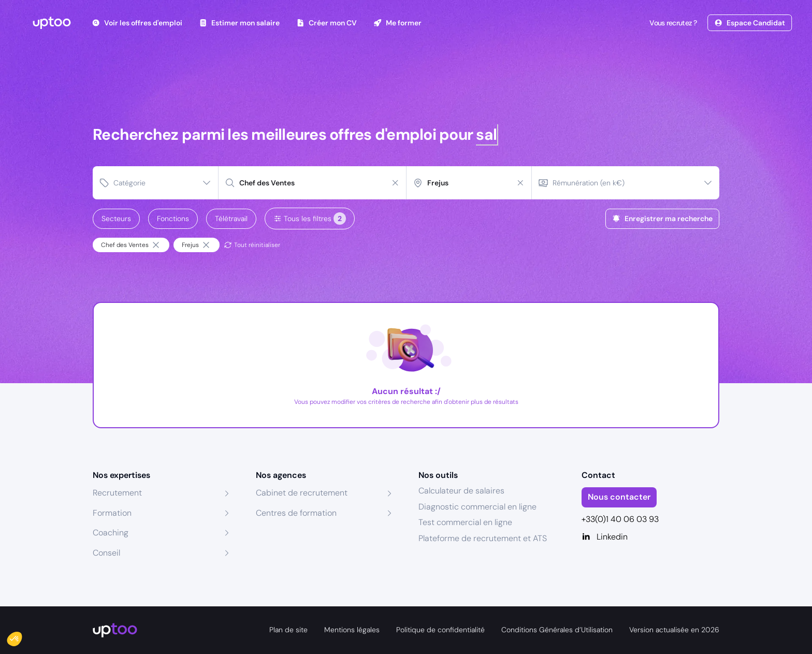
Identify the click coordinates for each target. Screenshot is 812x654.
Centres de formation (296, 513)
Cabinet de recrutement (302, 493)
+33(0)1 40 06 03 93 (620, 519)
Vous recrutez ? (672, 23)
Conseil (106, 553)
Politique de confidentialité (440, 630)
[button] (22, 636)
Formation (112, 513)
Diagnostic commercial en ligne (477, 507)
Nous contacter (619, 497)
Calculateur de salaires (461, 491)
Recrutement (117, 493)
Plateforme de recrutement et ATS (483, 538)
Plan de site (288, 630)
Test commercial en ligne (465, 522)
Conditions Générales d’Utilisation (557, 630)
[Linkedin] (651, 537)
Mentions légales (352, 630)
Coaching (111, 533)
